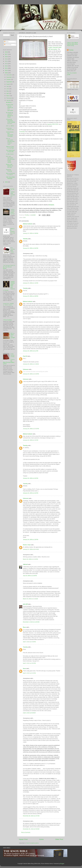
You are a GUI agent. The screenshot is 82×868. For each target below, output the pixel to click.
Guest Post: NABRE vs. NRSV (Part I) (8, 304)
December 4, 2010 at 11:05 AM (31, 622)
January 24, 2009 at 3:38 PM (31, 233)
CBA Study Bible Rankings (10, 178)
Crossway (22, 132)
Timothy (25, 239)
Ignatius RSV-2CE (53, 124)
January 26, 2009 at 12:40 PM (31, 374)
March (8, 96)
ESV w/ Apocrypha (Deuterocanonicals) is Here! (10, 141)
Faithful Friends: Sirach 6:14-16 (12, 212)
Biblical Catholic (28, 224)
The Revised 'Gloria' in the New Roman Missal (9, 267)
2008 (6, 182)
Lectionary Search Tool (10, 129)
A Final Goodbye (7, 320)
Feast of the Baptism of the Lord (10, 166)
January (9, 100)
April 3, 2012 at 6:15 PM (29, 673)
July (8, 86)
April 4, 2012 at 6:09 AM (29, 713)
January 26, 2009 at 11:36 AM (31, 364)
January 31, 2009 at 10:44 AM (31, 549)
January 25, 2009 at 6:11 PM (31, 351)
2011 (6, 68)
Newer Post (23, 839)
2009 (6, 73)
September (9, 82)
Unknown (26, 369)
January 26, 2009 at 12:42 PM (31, 429)
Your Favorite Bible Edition (12, 250)
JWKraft (25, 564)
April (8, 93)
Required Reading (9, 170)
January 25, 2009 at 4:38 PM (31, 296)
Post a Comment (26, 832)
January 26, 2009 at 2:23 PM (31, 478)
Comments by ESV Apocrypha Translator (10, 134)
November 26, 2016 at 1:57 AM (31, 816)
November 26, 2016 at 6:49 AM (31, 829)
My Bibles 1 (9, 102)
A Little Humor (10, 154)
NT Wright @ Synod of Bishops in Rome (10, 115)
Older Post (59, 839)
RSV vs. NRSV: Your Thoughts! (13, 336)
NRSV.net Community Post (13, 231)
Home (41, 839)
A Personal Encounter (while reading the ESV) (10, 121)
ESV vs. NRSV (10, 126)
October (9, 79)
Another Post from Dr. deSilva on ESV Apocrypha (10, 108)
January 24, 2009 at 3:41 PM (31, 248)
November (9, 77)
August (8, 84)
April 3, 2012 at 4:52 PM (29, 663)
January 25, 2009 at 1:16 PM (31, 283)
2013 (6, 64)
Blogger (62, 864)
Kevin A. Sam (27, 545)
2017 (6, 54)
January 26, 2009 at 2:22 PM (31, 440)
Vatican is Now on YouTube (10, 147)
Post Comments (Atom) (32, 843)
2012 (6, 66)
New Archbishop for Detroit (10, 174)
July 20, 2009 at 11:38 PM (30, 576)
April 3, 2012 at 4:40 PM (29, 642)
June (8, 89)
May (8, 91)
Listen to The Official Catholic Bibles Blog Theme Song (72, 44)
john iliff (25, 604)
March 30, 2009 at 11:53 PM (30, 559)
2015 (6, 59)
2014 (6, 61)
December (9, 75)
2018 (6, 52)
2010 (6, 70)
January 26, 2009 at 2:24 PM (31, 493)
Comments (8, 45)
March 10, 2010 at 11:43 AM (30, 599)
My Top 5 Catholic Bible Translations (13, 193)
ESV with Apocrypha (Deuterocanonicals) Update (10, 159)
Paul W (25, 356)
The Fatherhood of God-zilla (10, 151)
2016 (6, 57)
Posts (6, 42)
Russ (24, 627)
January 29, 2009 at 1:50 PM (31, 539)
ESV (24, 217)
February (9, 98)
